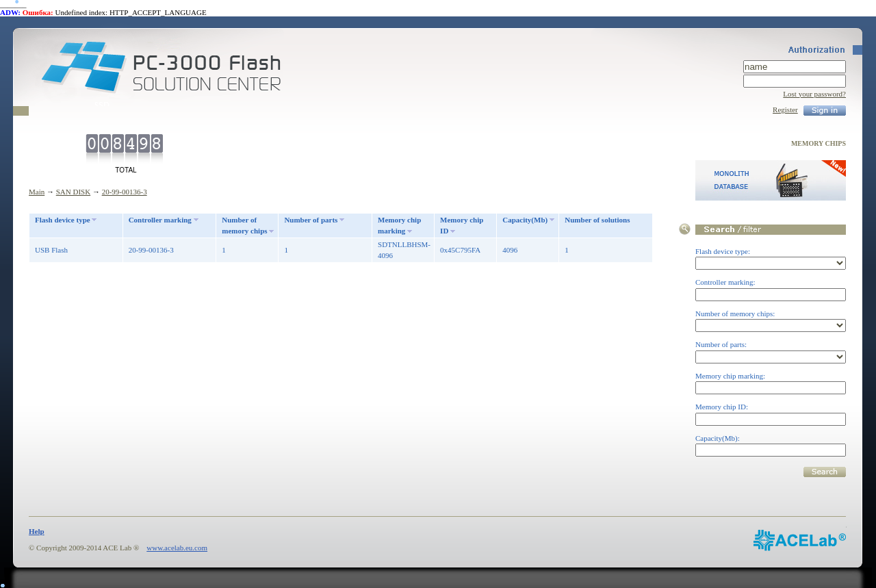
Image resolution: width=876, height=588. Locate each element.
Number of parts (311, 220)
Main (37, 192)
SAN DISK (73, 192)
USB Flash (51, 250)
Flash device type (63, 220)
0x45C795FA (460, 250)
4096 (510, 250)
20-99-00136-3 (125, 192)
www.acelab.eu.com (177, 548)
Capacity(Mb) (525, 220)
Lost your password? (814, 94)
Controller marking (160, 220)
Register (785, 110)
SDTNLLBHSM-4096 (404, 250)
